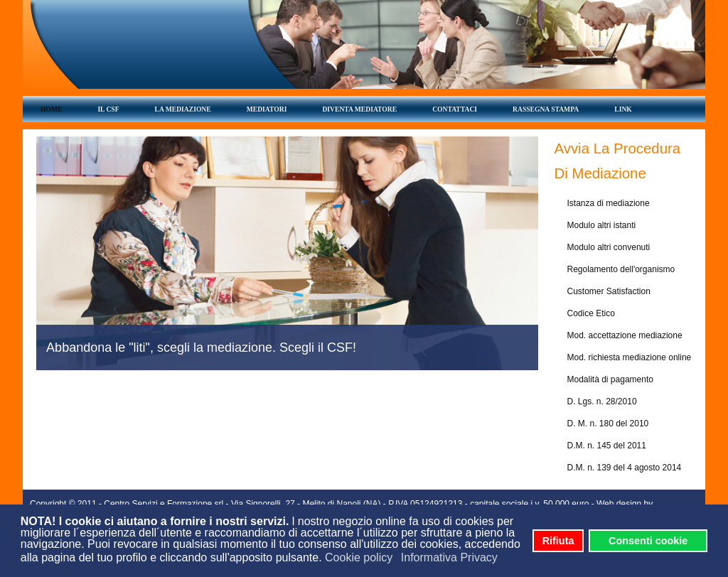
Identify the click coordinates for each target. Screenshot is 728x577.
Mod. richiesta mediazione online (630, 357)
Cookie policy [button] (359, 557)
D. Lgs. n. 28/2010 (602, 401)
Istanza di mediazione (609, 203)
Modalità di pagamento (610, 379)
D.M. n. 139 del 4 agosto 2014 (625, 468)
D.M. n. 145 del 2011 (607, 446)
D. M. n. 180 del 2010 (608, 424)
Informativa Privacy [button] (449, 557)
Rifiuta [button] (558, 541)
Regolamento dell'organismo (621, 269)
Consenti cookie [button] (648, 541)
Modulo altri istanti (602, 225)
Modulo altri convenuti (609, 247)
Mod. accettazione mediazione (625, 335)
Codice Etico (591, 313)
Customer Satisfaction (609, 291)
